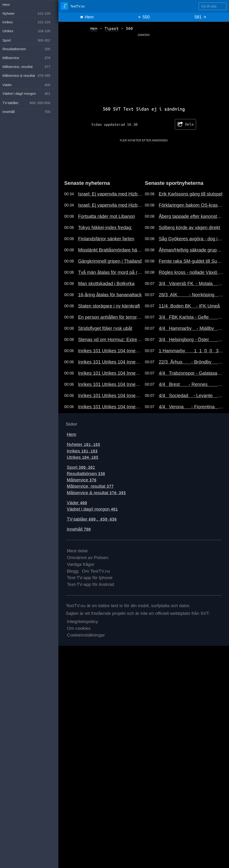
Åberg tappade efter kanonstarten (191, 216)
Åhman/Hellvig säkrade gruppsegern (191, 250)
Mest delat (77, 551)
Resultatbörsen (86, 474)
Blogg (73, 571)
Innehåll (79, 529)
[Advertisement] (144, 70)
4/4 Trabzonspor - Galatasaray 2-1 (191, 373)
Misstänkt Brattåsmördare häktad (110, 250)
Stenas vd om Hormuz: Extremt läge (110, 339)
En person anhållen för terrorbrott (110, 317)
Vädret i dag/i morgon (92, 509)
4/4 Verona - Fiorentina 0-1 (191, 407)
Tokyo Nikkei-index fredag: (105, 227)
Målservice (82, 480)
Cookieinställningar (86, 635)
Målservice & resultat (96, 493)
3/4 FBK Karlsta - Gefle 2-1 (191, 317)
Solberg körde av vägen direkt (189, 227)
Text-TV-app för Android (91, 584)
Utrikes (83, 457)
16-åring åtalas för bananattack (110, 295)
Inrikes (82, 451)
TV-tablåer (92, 519)
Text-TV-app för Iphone (90, 578)
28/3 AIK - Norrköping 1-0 (191, 295)
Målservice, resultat (90, 486)
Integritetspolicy (83, 621)
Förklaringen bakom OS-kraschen (191, 205)
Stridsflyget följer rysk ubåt (105, 328)
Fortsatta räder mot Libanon (106, 216)
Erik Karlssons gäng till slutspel (191, 194)
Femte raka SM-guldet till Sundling (191, 261)
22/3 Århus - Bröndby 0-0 (191, 362)
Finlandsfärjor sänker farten (106, 239)
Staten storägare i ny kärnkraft (109, 306)
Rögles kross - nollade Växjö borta (191, 272)
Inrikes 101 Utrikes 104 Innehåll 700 (110, 351)
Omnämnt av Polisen (88, 558)
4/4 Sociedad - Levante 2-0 (191, 395)
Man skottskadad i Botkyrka (106, 283)
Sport (81, 467)
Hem (87, 17)
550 (144, 17)
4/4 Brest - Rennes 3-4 (191, 384)
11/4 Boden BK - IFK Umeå (189, 306)
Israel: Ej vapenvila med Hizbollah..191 (110, 205)
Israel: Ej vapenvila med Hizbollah (110, 194)
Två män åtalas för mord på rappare (110, 272)
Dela (185, 124)
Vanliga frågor (81, 564)
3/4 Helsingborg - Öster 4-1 (191, 339)
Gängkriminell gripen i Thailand (110, 261)
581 (201, 17)
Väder (77, 503)
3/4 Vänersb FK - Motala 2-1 (191, 283)
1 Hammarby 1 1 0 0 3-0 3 (191, 351)
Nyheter (83, 444)
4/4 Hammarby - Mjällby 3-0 (191, 328)
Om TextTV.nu (96, 571)
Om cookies (79, 628)
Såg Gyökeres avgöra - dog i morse (191, 239)
